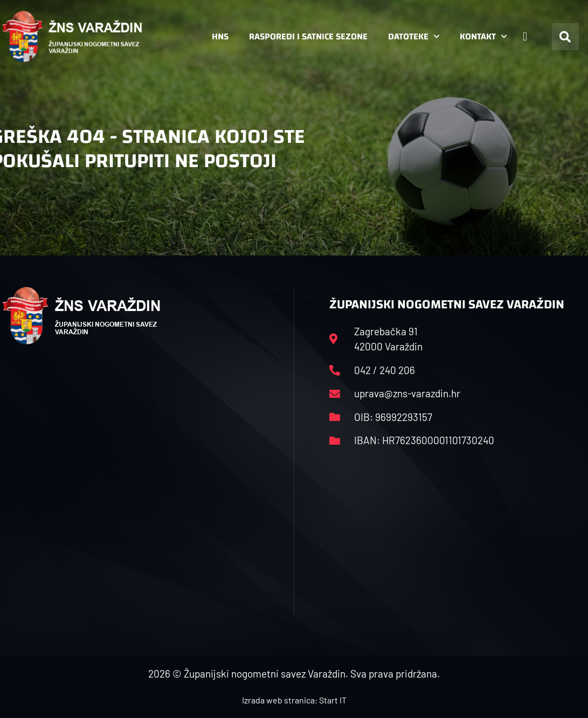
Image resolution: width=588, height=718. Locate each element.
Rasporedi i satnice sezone (308, 36)
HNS (220, 36)
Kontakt (483, 37)
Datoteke (414, 37)
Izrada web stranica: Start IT (294, 700)
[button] (565, 37)
